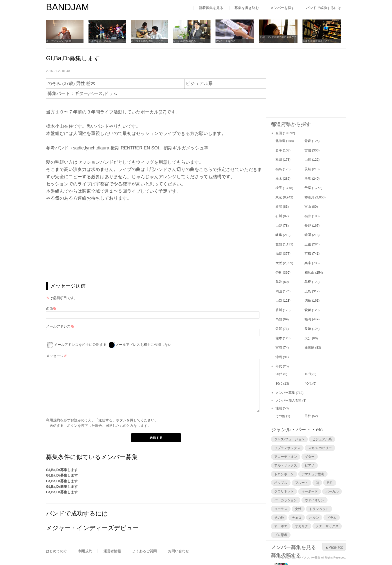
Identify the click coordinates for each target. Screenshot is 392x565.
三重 (308, 244)
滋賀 (279, 254)
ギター (310, 457)
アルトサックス (286, 465)
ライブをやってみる (101, 41)
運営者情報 (112, 551)
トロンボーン (284, 474)
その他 (280, 416)
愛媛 (308, 310)
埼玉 (279, 188)
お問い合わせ (178, 551)
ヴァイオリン (314, 500)
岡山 (279, 291)
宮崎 (279, 347)
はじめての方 (56, 551)
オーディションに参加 (58, 41)
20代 (279, 374)
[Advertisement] (156, 242)
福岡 (308, 319)
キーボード (310, 491)
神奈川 (309, 197)
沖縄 (279, 357)
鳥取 (279, 282)
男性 (308, 416)
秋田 (279, 160)
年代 (279, 366)
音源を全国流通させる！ (321, 41)
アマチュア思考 (313, 474)
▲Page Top (334, 547)
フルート (301, 483)
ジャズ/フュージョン (289, 439)
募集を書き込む (247, 8)
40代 (308, 383)
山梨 (279, 226)
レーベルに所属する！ (189, 41)
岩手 (279, 150)
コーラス (281, 509)
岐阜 (279, 235)
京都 (308, 254)
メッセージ (55, 356)
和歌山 (309, 273)
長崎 (308, 329)
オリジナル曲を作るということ (150, 41)
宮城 (308, 150)
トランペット (319, 509)
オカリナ (301, 526)
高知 (279, 319)
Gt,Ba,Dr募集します (62, 470)
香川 (279, 310)
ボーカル (332, 491)
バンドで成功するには (323, 8)
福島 (279, 169)
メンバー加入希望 (288, 400)
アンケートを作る (230, 41)
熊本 (279, 338)
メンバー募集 (285, 393)
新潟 (279, 207)
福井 (308, 216)
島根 (308, 282)
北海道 (280, 141)
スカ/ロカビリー (320, 448)
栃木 (279, 179)
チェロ (297, 518)
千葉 (308, 188)
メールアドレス (58, 326)
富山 (308, 207)
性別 (279, 408)
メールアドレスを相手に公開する (80, 345)
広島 (308, 291)
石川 (279, 216)
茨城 (308, 169)
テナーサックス (327, 526)
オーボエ (281, 526)
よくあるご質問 (144, 551)
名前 (49, 309)
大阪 (279, 263)
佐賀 (279, 329)
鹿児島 (309, 347)
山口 (279, 300)
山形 (308, 160)
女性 (298, 509)
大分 (308, 338)
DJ (317, 483)
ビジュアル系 (322, 439)
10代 (308, 374)
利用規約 (53, 420)
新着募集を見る (211, 8)
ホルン (314, 518)
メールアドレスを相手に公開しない (143, 345)
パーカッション (286, 500)
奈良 (279, 273)
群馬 (308, 179)
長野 (308, 226)
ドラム (332, 518)
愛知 (279, 244)
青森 (308, 141)
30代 (279, 383)
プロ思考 (281, 535)
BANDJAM (67, 7)
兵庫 (308, 263)
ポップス (281, 483)
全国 (279, 133)
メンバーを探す (282, 8)
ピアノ (310, 465)
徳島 (308, 300)
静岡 (308, 235)
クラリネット (284, 491)
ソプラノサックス (287, 448)
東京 (279, 197)
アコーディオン (286, 457)
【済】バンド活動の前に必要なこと (282, 39)
